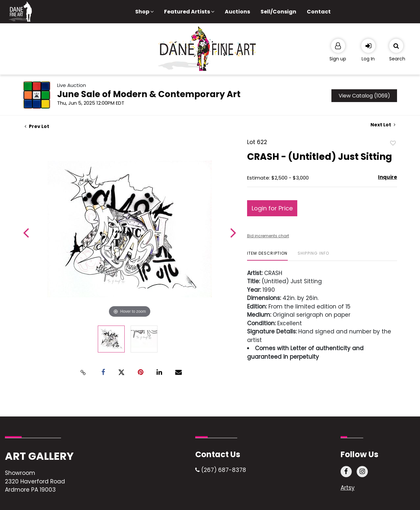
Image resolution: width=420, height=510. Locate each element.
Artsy (348, 488)
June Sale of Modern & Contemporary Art (149, 94)
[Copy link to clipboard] (83, 372)
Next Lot (383, 125)
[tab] (267, 256)
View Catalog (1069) (364, 96)
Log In (368, 59)
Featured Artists (189, 12)
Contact (319, 12)
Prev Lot (37, 126)
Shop (144, 12)
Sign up (338, 59)
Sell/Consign (278, 12)
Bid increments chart (268, 236)
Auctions (237, 12)
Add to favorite (393, 143)
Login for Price (272, 208)
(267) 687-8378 (221, 470)
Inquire (388, 177)
